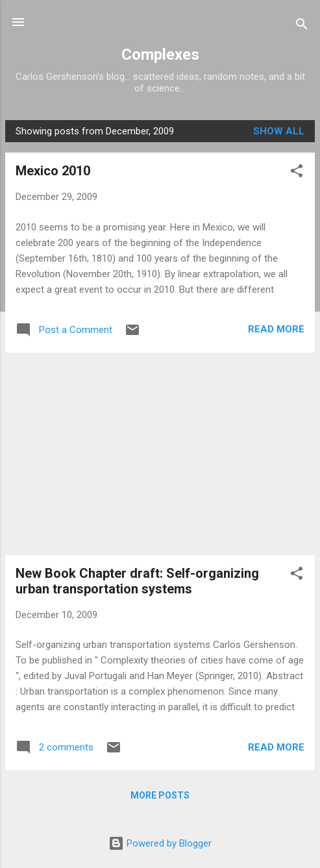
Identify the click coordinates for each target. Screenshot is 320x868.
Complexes (160, 55)
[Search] (302, 26)
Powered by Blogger (160, 843)
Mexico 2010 (53, 171)
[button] (297, 173)
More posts (160, 795)
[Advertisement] (160, 454)
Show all (279, 131)
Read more (276, 329)
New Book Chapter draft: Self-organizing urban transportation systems (137, 581)
